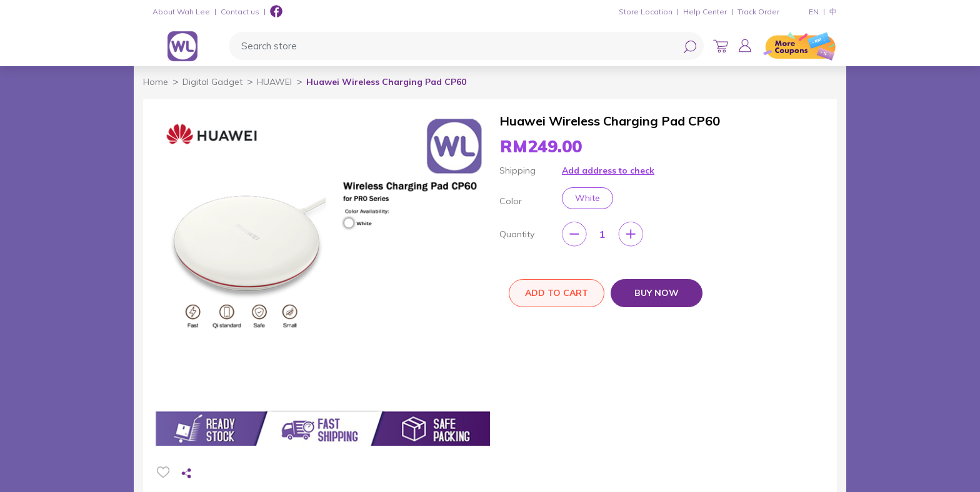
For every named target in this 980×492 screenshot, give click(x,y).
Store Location (646, 12)
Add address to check (608, 170)
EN (814, 12)
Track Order (758, 12)
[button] (745, 46)
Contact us (240, 12)
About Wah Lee (181, 12)
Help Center (705, 12)
